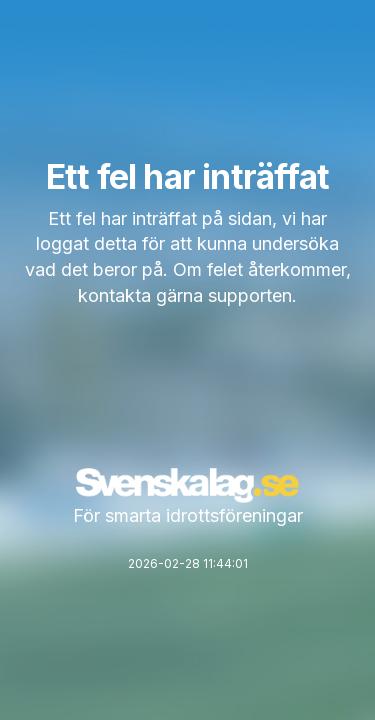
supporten (250, 295)
